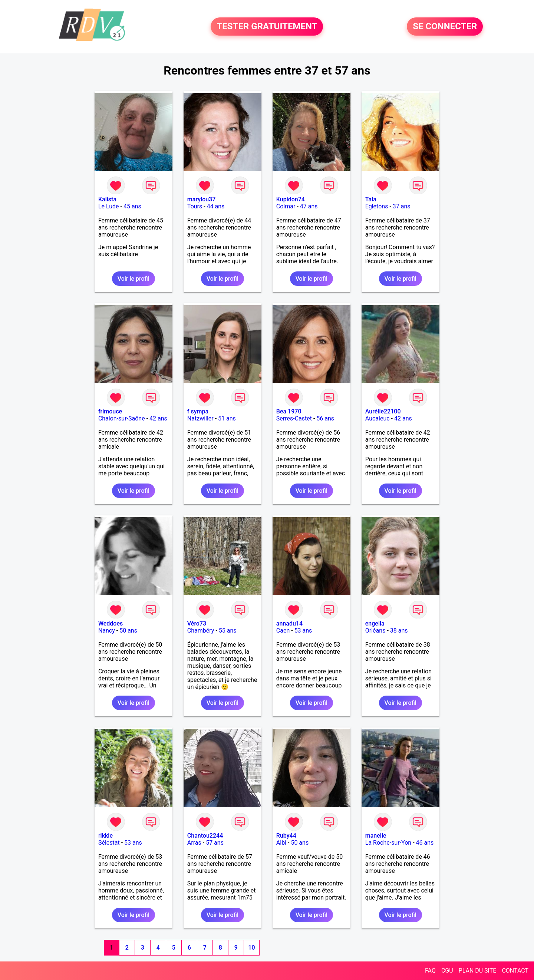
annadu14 (289, 623)
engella (375, 623)
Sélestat (109, 843)
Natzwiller (200, 418)
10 (251, 948)
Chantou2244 (205, 836)
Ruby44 (286, 836)
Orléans (375, 631)
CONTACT (515, 971)
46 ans (425, 843)
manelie (376, 836)
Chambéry (201, 631)
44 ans (216, 206)
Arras (194, 843)
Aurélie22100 (383, 411)
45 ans (132, 206)
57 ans (215, 843)
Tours (195, 206)
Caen (283, 631)
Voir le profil (133, 279)
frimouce (110, 411)
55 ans (228, 631)
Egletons (377, 206)
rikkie (106, 836)
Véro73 (197, 623)
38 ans (399, 631)
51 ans (227, 418)
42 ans (158, 418)
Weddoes (111, 623)
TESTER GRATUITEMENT (267, 27)
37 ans (402, 206)
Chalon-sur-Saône (122, 418)
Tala (371, 199)
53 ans (303, 631)
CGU (447, 971)
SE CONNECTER (445, 27)
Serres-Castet (294, 418)
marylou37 (201, 199)
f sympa (198, 411)
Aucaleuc (378, 418)
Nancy (107, 631)
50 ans (128, 631)
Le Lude (109, 206)
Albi (281, 843)
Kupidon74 (291, 199)
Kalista (107, 199)
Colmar (286, 206)
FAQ (430, 971)
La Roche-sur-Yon (388, 843)
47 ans (309, 206)
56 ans (325, 418)
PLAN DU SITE (478, 971)
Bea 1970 (289, 411)
